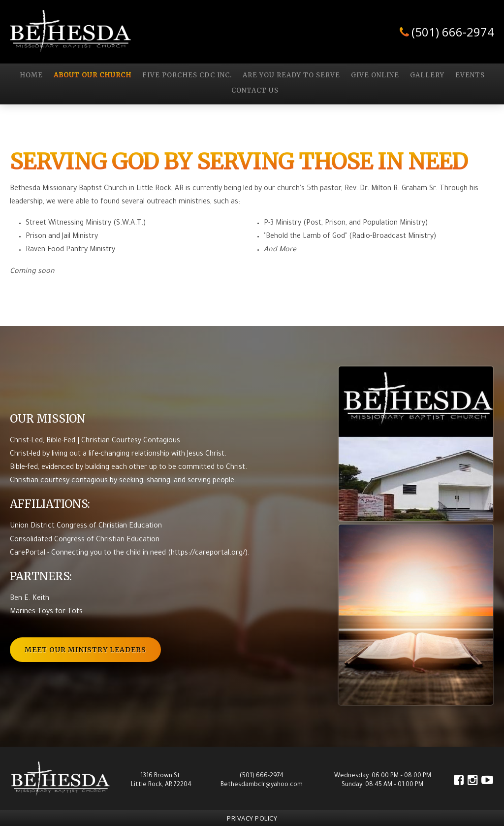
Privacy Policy (252, 818)
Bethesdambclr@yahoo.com (262, 785)
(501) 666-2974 (453, 32)
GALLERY (427, 75)
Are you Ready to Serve (291, 75)
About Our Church (93, 75)
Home (31, 75)
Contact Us (255, 91)
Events (470, 75)
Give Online (375, 75)
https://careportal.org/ (208, 554)
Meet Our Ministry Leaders (85, 650)
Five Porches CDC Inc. (187, 75)
